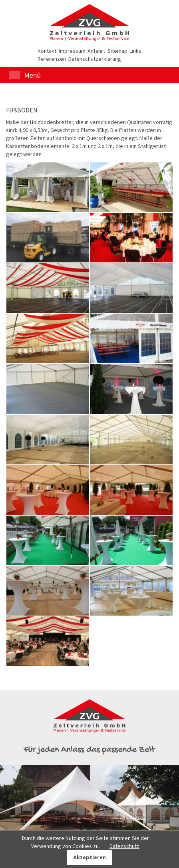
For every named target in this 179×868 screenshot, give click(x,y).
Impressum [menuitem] (72, 51)
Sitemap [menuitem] (117, 51)
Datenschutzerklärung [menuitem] (95, 59)
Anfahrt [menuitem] (96, 51)
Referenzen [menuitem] (52, 59)
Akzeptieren (90, 857)
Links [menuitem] (135, 51)
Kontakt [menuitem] (47, 51)
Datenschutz (124, 846)
